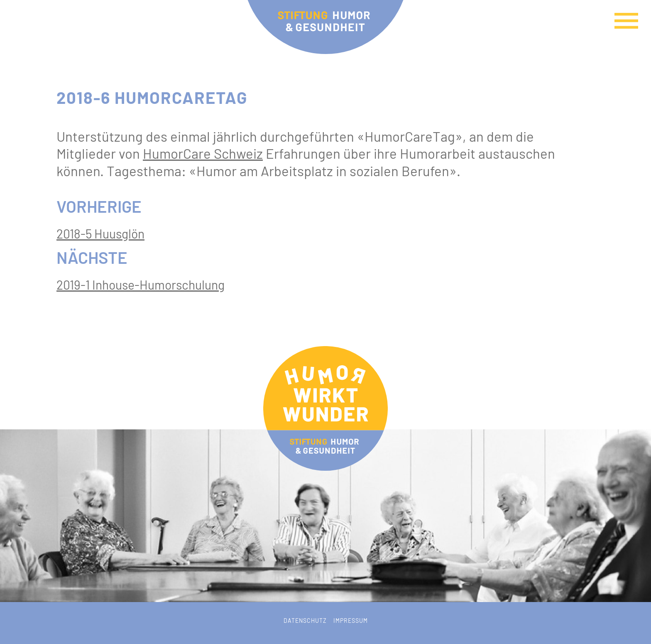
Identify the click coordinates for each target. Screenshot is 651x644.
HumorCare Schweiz (203, 153)
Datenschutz (305, 621)
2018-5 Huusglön (100, 234)
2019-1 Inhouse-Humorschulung (141, 285)
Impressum (351, 621)
